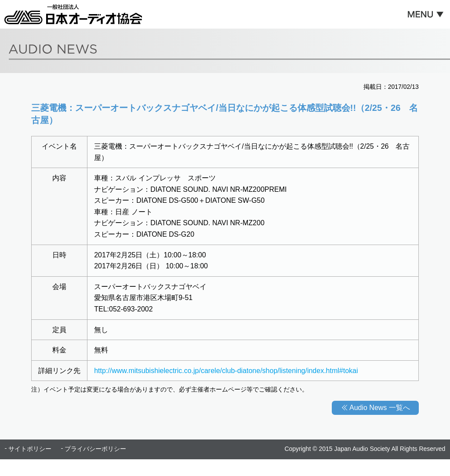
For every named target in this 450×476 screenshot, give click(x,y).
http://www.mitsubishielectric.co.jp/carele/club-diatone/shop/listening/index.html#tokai (226, 371)
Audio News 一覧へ (380, 408)
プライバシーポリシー (95, 449)
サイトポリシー (30, 449)
